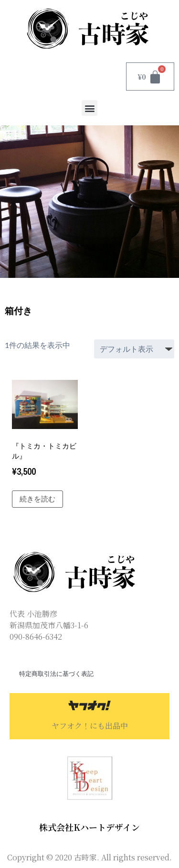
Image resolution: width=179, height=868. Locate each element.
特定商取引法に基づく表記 (56, 674)
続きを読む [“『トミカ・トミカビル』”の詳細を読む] (37, 499)
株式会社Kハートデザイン (89, 827)
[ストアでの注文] (134, 349)
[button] (89, 108)
